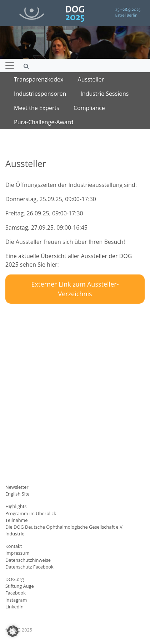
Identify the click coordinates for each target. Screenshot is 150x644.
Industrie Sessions (104, 94)
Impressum (17, 553)
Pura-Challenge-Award (44, 122)
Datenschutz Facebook (29, 567)
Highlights (16, 506)
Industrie (15, 534)
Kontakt (14, 546)
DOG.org (15, 579)
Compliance (89, 108)
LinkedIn (14, 607)
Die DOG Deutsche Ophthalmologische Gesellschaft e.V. (64, 527)
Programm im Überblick (31, 513)
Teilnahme (17, 520)
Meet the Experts (37, 108)
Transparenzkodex (39, 79)
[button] (13, 631)
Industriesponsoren (40, 94)
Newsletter (17, 487)
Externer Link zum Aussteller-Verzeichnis (75, 289)
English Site (17, 494)
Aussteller (91, 79)
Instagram (16, 600)
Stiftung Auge (20, 586)
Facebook (16, 593)
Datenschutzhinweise (28, 560)
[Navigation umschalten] (10, 66)
